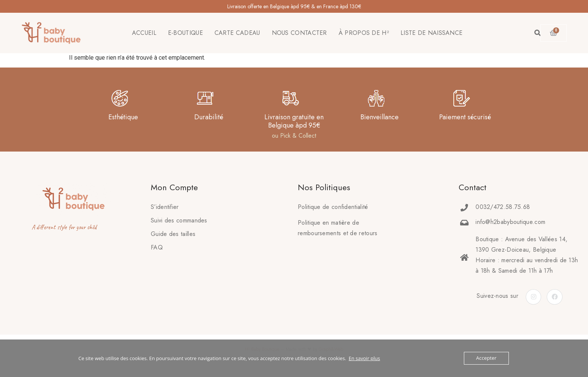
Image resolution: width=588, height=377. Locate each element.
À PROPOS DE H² (364, 33)
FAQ (157, 247)
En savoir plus (364, 358)
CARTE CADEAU (237, 33)
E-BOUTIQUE (185, 33)
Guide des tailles (173, 234)
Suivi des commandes (179, 220)
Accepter (487, 358)
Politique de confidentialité (333, 207)
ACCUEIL (144, 33)
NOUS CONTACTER (299, 33)
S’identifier (165, 207)
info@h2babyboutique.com (510, 222)
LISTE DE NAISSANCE (431, 33)
